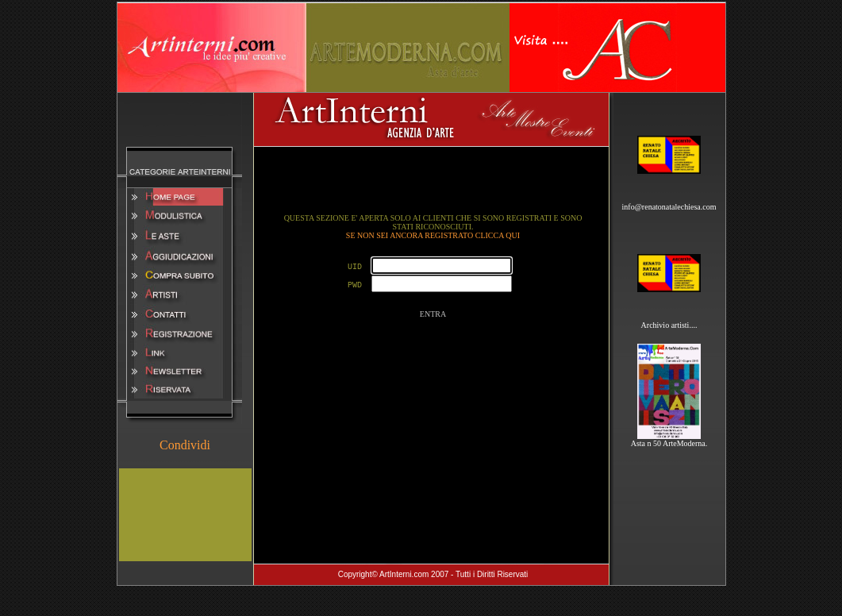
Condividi (185, 445)
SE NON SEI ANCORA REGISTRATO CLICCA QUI (433, 235)
